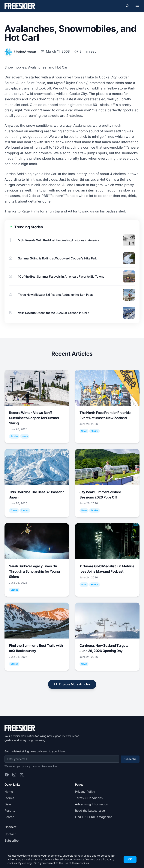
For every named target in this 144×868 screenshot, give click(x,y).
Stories (9, 798)
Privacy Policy (85, 792)
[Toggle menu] (137, 5)
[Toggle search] (127, 6)
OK (130, 859)
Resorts (10, 811)
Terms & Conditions (89, 798)
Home (9, 792)
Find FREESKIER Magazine (94, 817)
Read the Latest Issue (90, 811)
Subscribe (130, 759)
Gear (8, 804)
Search (9, 817)
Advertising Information (91, 804)
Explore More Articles (72, 684)
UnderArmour (25, 52)
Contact (10, 834)
